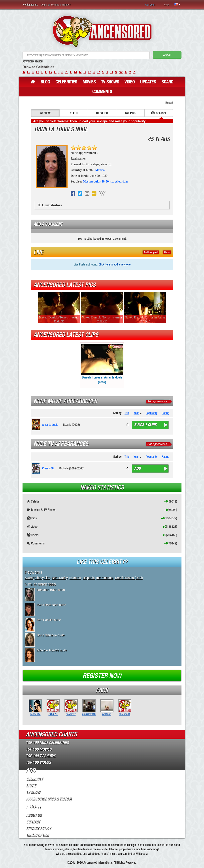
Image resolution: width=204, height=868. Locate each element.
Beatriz (67, 425)
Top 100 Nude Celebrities (47, 743)
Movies (89, 82)
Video (130, 82)
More (167, 252)
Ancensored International (98, 862)
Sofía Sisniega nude (51, 635)
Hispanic (89, 578)
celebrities (76, 854)
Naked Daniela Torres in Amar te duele (59, 319)
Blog (45, 82)
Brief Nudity (60, 578)
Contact (33, 822)
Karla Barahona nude (51, 605)
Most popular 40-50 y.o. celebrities (105, 182)
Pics (130, 113)
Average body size (37, 578)
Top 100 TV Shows (41, 756)
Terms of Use (37, 835)
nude (105, 854)
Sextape (159, 113)
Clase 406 (48, 468)
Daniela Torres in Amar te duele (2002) (102, 364)
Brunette (75, 578)
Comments (102, 92)
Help (166, 5)
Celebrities (66, 82)
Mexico (100, 170)
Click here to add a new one (115, 264)
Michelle (64, 468)
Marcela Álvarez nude (52, 650)
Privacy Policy (38, 828)
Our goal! (150, 5)
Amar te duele (50, 425)
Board (167, 82)
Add (137, 469)
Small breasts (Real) (129, 578)
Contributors (52, 205)
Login (44, 5)
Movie (31, 785)
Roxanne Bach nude (51, 590)
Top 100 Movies (39, 749)
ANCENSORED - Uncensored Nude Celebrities (102, 31)
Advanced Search (33, 62)
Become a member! (61, 5)
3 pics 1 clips (145, 425)
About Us (34, 815)
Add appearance (157, 401)
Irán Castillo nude (49, 620)
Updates (148, 82)
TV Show (33, 792)
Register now (102, 676)
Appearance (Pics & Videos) (49, 799)
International (105, 578)
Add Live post (151, 252)
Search (167, 55)
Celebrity (34, 779)
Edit (74, 113)
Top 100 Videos (38, 763)
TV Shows (110, 82)
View (45, 113)
